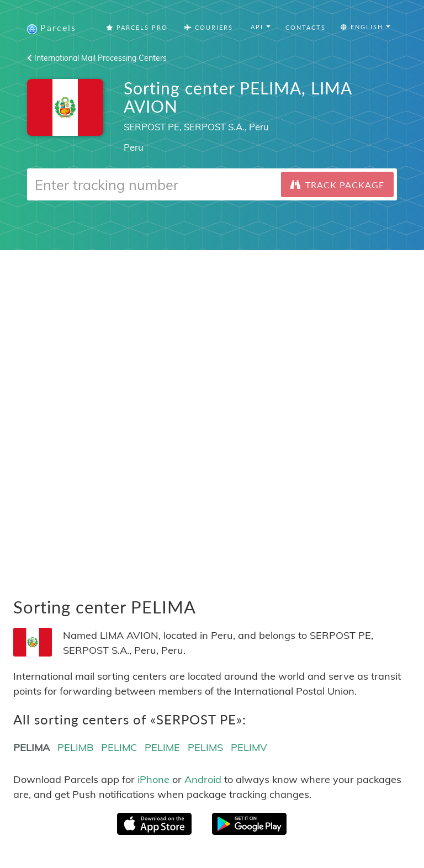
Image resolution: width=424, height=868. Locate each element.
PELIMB (75, 747)
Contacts (306, 27)
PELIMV (249, 747)
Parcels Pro (137, 27)
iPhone (153, 779)
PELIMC (119, 747)
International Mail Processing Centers (97, 58)
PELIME (162, 747)
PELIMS (205, 747)
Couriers (209, 27)
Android (203, 779)
